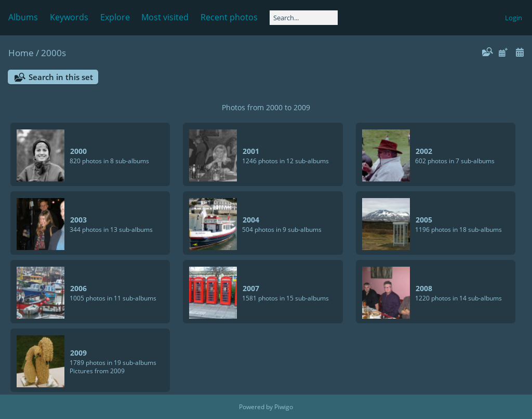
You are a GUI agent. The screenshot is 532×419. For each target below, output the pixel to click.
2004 (251, 220)
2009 (78, 353)
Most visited (165, 17)
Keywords (69, 17)
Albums (23, 17)
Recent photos (229, 17)
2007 (251, 288)
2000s (54, 53)
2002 (424, 151)
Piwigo (284, 407)
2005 (424, 220)
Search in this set (61, 77)
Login (514, 18)
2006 (78, 288)
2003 (78, 220)
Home (21, 53)
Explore (115, 17)
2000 (78, 151)
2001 (251, 151)
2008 (424, 288)
